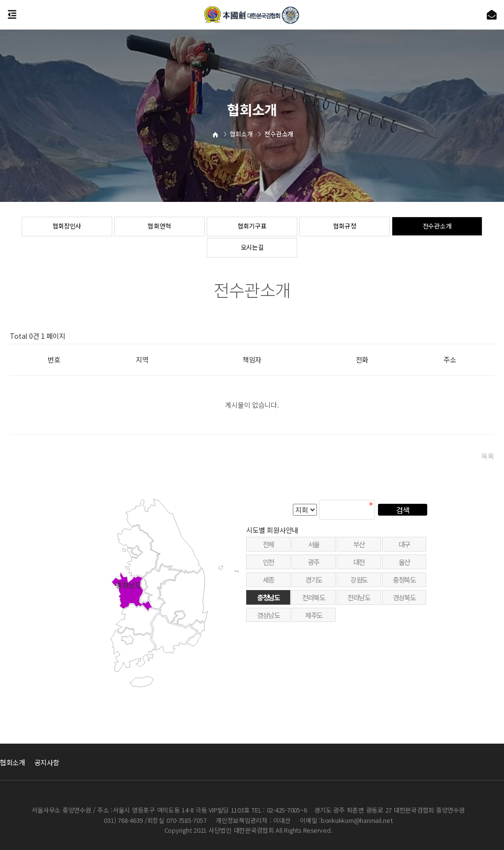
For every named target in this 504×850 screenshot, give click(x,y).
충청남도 (268, 622)
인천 (268, 587)
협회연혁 (160, 227)
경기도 (314, 605)
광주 (314, 587)
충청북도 (404, 605)
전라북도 (314, 622)
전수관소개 (437, 227)
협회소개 (13, 762)
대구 (404, 569)
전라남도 (359, 622)
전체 (268, 569)
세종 (268, 605)
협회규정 (345, 227)
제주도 (314, 640)
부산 (359, 569)
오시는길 (252, 248)
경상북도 (404, 622)
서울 (314, 569)
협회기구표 (252, 227)
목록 (488, 456)
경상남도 (268, 640)
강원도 (359, 605)
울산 (404, 587)
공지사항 (47, 762)
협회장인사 (67, 227)
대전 (359, 587)
